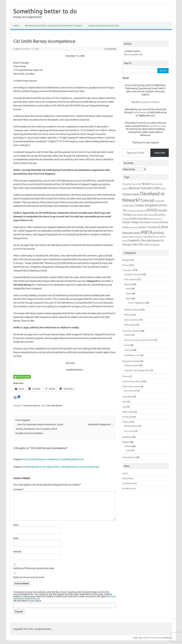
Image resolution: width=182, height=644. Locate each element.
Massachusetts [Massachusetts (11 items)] (131, 233)
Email (16, 538)
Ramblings (127, 437)
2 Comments (110, 49)
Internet (128, 284)
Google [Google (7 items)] (126, 219)
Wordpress (167, 638)
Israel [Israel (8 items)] (125, 227)
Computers (127, 270)
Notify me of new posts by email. (29, 577)
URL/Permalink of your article (27, 601)
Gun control (129, 431)
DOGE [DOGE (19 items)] (152, 210)
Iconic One (137, 638)
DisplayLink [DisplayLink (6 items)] (142, 211)
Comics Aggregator (137, 303)
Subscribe (160, 153)
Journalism (127, 397)
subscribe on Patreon (149, 102)
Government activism (132, 381)
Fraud (127, 345)
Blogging (126, 260)
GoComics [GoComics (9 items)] (160, 215)
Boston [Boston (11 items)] (147, 184)
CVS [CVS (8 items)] (128, 211)
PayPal (136, 112)
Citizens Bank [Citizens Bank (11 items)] (131, 194)
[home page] (130, 54)
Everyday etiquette (131, 361)
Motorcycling (128, 412)
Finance (126, 376)
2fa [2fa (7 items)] (124, 184)
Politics (126, 422)
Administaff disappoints (101, 424)
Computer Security (133, 274)
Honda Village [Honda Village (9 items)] (130, 222)
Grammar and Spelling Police (137, 370)
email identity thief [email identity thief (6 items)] (140, 215)
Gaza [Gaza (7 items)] (151, 215)
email (128, 289)
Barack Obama (131, 426)
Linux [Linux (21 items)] (163, 227)
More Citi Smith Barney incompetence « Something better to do (53, 459)
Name (16, 525)
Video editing (130, 325)
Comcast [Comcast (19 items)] (148, 200)
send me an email (158, 126)
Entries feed (128, 478)
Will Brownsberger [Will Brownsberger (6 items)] (151, 245)
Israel (128, 450)
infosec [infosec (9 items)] (164, 222)
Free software (131, 279)
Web (128, 299)
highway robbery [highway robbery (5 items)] (156, 219)
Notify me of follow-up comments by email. (34, 568)
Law (124, 407)
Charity (127, 335)
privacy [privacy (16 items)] (159, 233)
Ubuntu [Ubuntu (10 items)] (156, 240)
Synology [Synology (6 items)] (138, 237)
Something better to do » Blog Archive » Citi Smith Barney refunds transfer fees (61, 467)
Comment (19, 489)
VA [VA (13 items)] (141, 244)
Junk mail (128, 350)
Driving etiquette (132, 365)
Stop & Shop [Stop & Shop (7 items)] (128, 237)
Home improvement (131, 386)
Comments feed (130, 483)
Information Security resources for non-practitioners (54, 26)
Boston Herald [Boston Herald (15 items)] (140, 188)
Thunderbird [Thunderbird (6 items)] (149, 237)
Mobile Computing (132, 310)
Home (16, 26)
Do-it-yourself (131, 391)
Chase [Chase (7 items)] (163, 188)
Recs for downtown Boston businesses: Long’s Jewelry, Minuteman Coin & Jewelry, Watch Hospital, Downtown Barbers (39, 429)
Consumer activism (32, 405)
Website (17, 552)
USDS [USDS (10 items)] (135, 244)
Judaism (128, 446)
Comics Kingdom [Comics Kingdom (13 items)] (146, 205)
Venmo (143, 112)
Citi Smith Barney (54, 405)
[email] (139, 54)
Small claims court (132, 355)
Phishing (128, 315)
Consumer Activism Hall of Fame (139, 340)
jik (18, 49)
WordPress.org (129, 489)
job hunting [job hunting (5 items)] (133, 227)
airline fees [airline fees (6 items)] (131, 184)
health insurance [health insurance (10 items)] (139, 218)
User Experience (131, 320)
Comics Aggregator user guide (104, 26)
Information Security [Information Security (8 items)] (149, 222)
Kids (124, 402)
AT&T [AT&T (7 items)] (139, 184)
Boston (126, 265)
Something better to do (45, 11)
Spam (129, 294)
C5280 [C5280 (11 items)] (156, 188)
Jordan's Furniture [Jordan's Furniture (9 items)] (148, 227)
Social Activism (129, 457)
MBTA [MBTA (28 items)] (147, 232)
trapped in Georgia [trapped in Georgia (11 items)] (139, 240)
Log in (125, 473)
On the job (127, 417)
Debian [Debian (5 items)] (133, 211)
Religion (126, 442)
